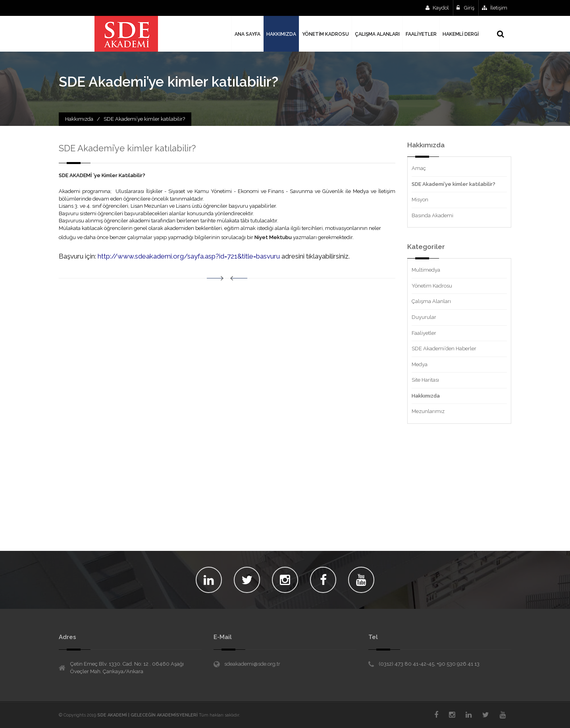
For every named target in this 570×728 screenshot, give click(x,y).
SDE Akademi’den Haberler (444, 349)
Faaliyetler (424, 333)
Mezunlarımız (428, 411)
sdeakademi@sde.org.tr (252, 664)
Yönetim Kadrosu (432, 286)
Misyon (420, 200)
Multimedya (426, 270)
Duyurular (424, 317)
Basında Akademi (432, 215)
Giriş (465, 8)
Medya (420, 364)
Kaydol (437, 8)
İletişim (495, 8)
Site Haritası (425, 380)
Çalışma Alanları (431, 301)
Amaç (419, 168)
